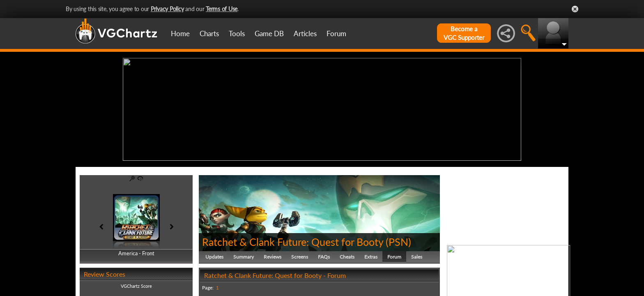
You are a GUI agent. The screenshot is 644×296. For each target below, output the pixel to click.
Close (575, 9)
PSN (398, 242)
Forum (336, 34)
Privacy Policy (167, 9)
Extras (371, 257)
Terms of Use (222, 9)
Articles (305, 34)
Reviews (273, 257)
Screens (300, 257)
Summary (244, 257)
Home (180, 34)
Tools (237, 34)
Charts (209, 34)
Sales (417, 257)
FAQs (324, 257)
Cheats (347, 257)
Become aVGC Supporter (464, 33)
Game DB (269, 34)
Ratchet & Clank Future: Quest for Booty (293, 242)
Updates (214, 257)
